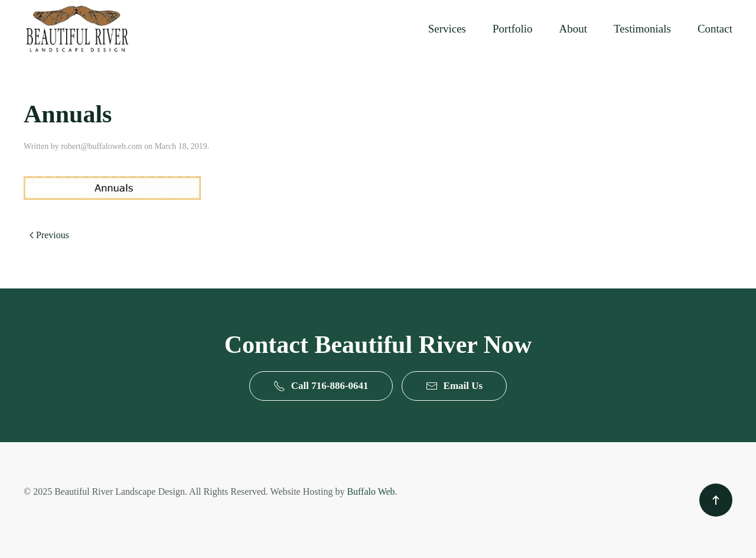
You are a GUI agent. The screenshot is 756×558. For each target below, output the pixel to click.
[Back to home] (77, 29)
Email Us (454, 386)
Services (447, 29)
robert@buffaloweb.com (101, 146)
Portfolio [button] (513, 29)
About (573, 29)
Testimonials (642, 29)
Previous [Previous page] (49, 235)
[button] (716, 500)
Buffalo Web (371, 492)
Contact (715, 29)
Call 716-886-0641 (321, 386)
